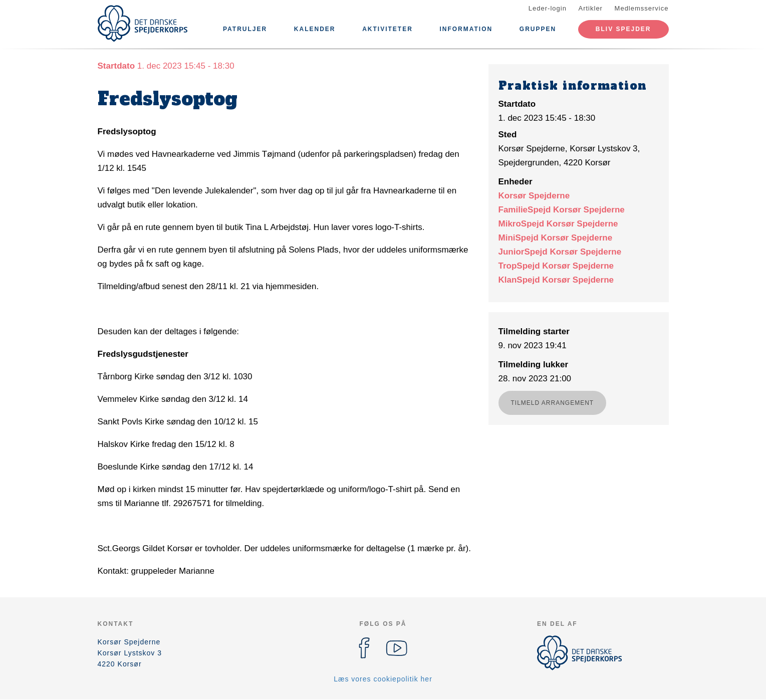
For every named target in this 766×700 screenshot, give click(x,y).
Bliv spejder (623, 29)
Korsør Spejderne (534, 196)
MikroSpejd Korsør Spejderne (558, 224)
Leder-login (548, 8)
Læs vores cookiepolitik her (383, 679)
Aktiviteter (388, 29)
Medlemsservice (642, 8)
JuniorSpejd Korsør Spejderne (560, 252)
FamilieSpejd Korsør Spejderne (562, 210)
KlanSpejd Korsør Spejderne (556, 280)
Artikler (591, 8)
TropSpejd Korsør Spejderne (556, 266)
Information (466, 29)
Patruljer (245, 29)
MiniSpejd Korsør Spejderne (556, 238)
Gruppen (538, 29)
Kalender (315, 29)
